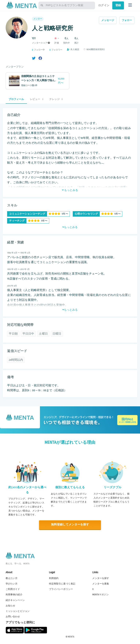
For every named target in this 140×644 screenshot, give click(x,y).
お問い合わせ (13, 616)
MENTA (71, 637)
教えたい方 (12, 578)
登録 (118, 5)
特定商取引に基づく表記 (62, 584)
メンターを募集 (101, 584)
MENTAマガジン (100, 594)
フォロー (127, 20)
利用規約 (54, 578)
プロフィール (16, 99)
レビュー (37, 99)
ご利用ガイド (13, 589)
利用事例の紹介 (14, 594)
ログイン (104, 5)
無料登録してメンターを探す (70, 525)
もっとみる (70, 190)
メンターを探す (101, 578)
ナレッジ (56, 99)
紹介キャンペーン (15, 600)
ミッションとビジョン (18, 611)
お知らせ (10, 606)
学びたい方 (12, 584)
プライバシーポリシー (61, 589)
